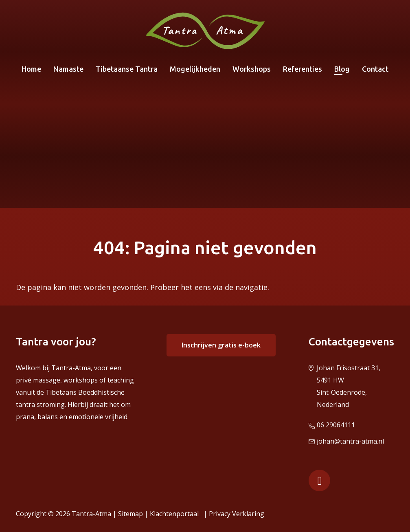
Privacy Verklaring (237, 514)
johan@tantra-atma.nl (350, 441)
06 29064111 (336, 425)
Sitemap (130, 514)
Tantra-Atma (91, 514)
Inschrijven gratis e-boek (221, 345)
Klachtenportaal (176, 514)
